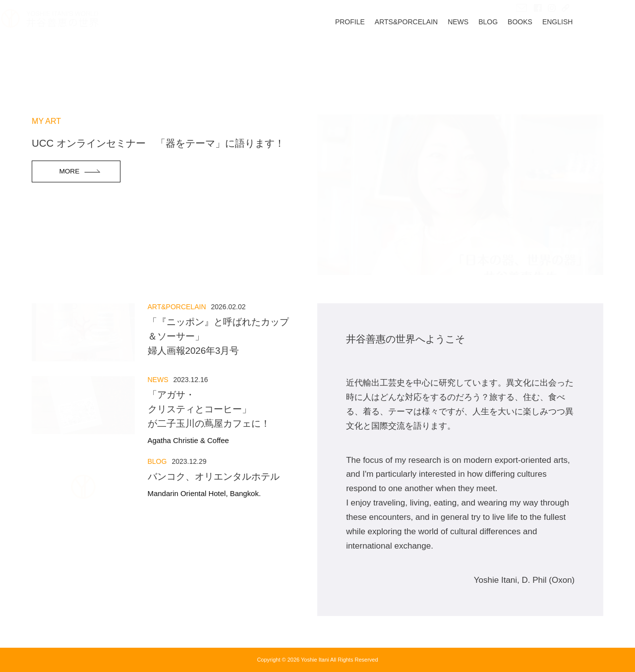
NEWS (489, 53)
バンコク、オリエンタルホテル (216, 485)
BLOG (519, 53)
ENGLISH (588, 53)
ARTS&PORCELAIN (436, 53)
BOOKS (551, 53)
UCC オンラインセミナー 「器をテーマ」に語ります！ (158, 143)
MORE (69, 171)
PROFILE (381, 53)
